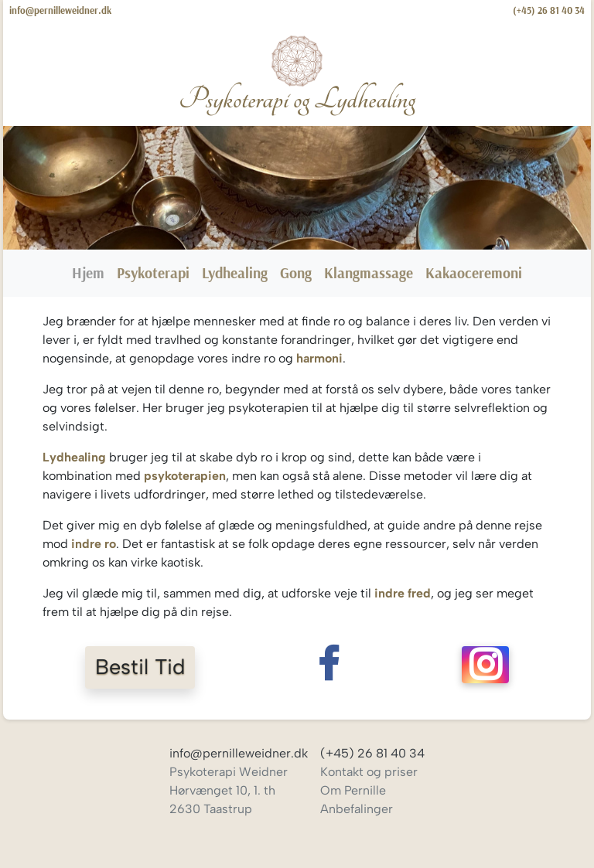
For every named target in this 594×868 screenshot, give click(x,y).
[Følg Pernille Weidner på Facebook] (328, 667)
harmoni (319, 358)
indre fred (403, 593)
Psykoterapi (153, 273)
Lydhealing (235, 273)
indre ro (94, 544)
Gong (296, 273)
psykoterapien (185, 476)
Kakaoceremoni (474, 273)
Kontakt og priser (369, 772)
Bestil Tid (140, 667)
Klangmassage (369, 273)
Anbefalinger (357, 809)
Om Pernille (353, 790)
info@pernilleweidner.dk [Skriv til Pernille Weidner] (60, 10)
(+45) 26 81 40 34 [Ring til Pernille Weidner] (549, 10)
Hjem (91, 272)
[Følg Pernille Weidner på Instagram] (486, 667)
